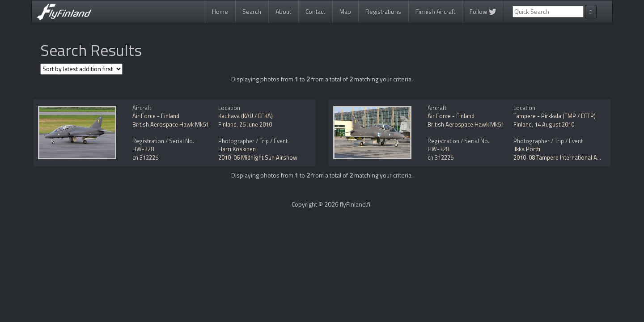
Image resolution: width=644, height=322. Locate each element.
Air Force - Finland (156, 116)
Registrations (383, 11)
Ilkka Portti (527, 149)
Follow (483, 11)
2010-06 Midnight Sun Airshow (258, 157)
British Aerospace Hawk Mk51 (171, 124)
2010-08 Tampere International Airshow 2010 (571, 157)
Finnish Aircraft (435, 11)
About (283, 11)
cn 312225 (145, 157)
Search (252, 11)
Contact (315, 11)
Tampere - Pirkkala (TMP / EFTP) (555, 116)
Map (345, 11)
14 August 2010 (554, 124)
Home (220, 11)
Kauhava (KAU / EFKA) (246, 116)
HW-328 (143, 149)
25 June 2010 (256, 124)
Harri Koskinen (237, 149)
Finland (227, 124)
